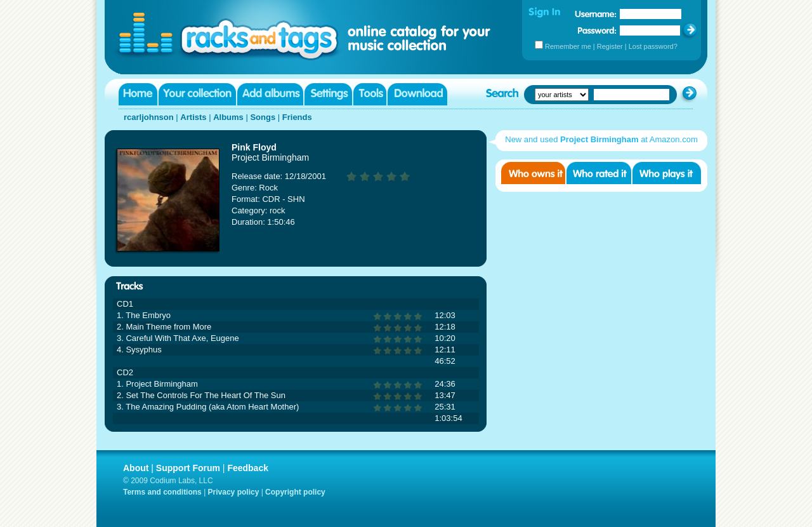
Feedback (248, 468)
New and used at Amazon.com (601, 139)
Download (417, 94)
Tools (370, 94)
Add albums (270, 94)
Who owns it (533, 173)
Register (610, 46)
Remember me (568, 46)
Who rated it (599, 173)
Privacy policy (234, 492)
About (136, 468)
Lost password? (653, 46)
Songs (263, 117)
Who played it (667, 173)
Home (138, 94)
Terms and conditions (162, 492)
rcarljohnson (149, 117)
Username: (596, 14)
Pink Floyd (254, 147)
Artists (193, 117)
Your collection (197, 94)
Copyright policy (295, 492)
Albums (228, 117)
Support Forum (188, 468)
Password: (597, 30)
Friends (297, 117)
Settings (328, 94)
